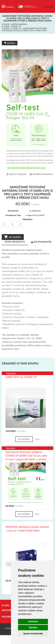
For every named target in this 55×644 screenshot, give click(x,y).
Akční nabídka (19, 24)
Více (37, 439)
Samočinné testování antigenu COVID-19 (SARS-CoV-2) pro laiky (24, 29)
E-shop (5, 24)
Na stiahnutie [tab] (41, 242)
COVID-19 (16, 26)
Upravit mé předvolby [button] (33, 634)
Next (49, 116)
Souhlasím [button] (33, 621)
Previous (6, 116)
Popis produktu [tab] (15, 242)
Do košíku (13, 237)
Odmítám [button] (33, 628)
